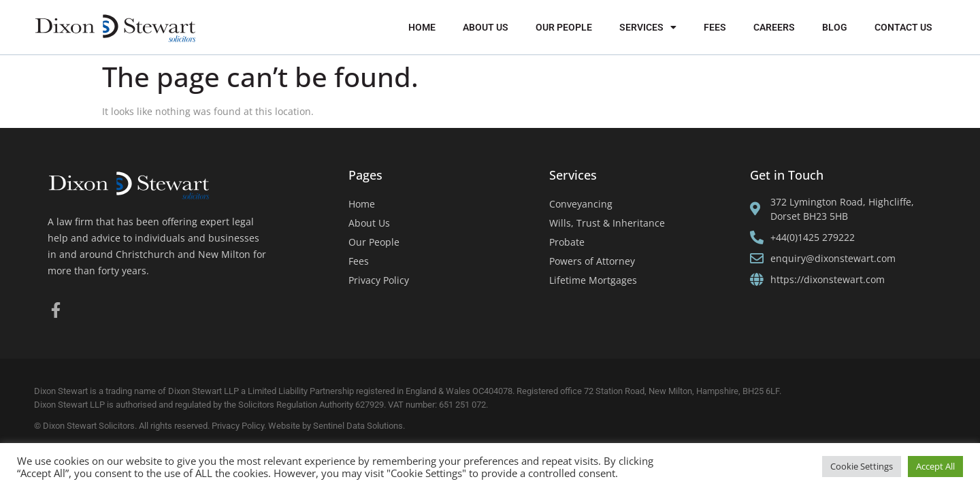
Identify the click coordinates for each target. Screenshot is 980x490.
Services (648, 27)
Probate (567, 242)
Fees (715, 27)
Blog (835, 27)
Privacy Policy (379, 280)
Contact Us (903, 27)
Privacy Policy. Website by (262, 426)
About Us (486, 27)
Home (422, 27)
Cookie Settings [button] (862, 466)
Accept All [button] (935, 466)
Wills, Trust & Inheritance (607, 223)
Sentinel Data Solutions (358, 426)
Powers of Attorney (592, 261)
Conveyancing (581, 204)
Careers (774, 27)
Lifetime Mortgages (593, 280)
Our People (564, 27)
